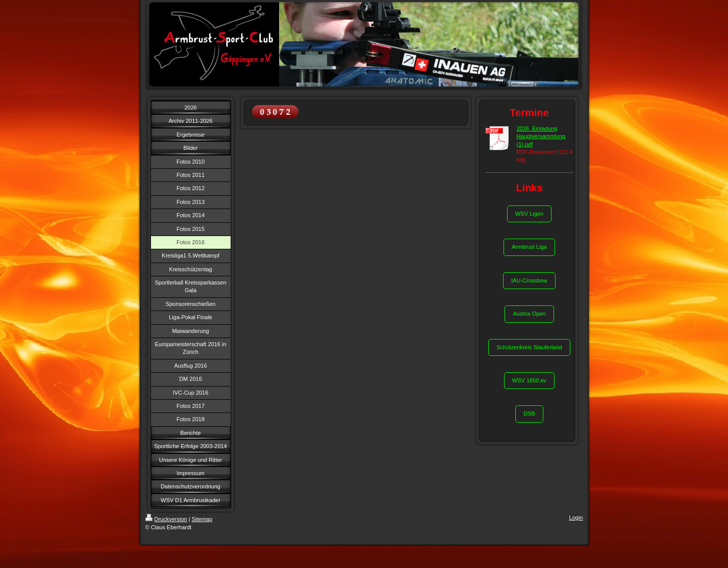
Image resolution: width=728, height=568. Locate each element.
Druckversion (166, 519)
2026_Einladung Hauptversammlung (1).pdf (541, 136)
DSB (529, 414)
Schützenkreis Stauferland (529, 347)
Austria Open (529, 314)
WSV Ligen (529, 214)
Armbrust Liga (529, 247)
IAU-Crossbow (529, 280)
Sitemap (202, 519)
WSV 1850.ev (529, 380)
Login (576, 518)
